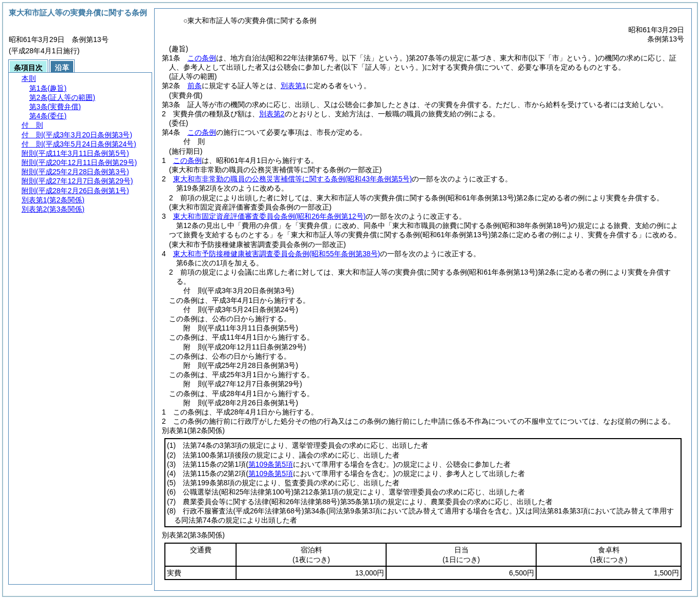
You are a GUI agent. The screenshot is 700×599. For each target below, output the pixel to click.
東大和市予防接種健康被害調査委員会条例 (277, 254)
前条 (195, 86)
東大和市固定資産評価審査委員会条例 (269, 216)
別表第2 (272, 114)
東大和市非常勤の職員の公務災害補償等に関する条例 (293, 179)
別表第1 (293, 86)
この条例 (202, 58)
